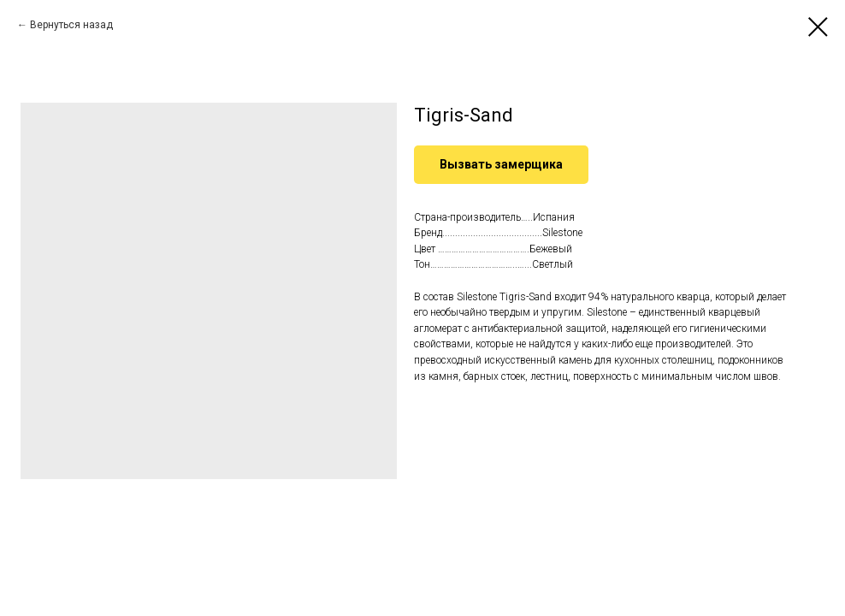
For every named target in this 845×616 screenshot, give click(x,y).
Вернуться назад (71, 25)
